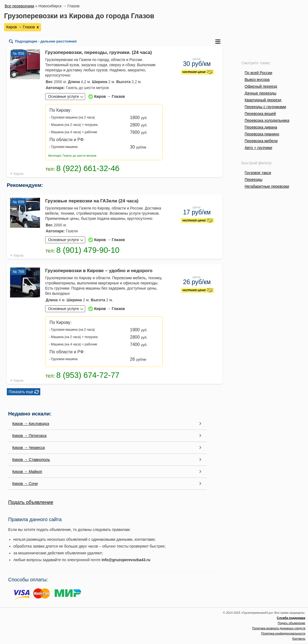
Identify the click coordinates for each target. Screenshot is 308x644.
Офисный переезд (261, 86)
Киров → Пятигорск (29, 436)
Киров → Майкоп (27, 472)
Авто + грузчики (258, 148)
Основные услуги (63, 96)
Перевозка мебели (261, 141)
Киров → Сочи (25, 484)
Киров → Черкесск (29, 448)
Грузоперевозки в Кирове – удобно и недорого (99, 271)
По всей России (258, 73)
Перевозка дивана (261, 127)
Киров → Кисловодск (31, 424)
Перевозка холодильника (267, 120)
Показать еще (21, 392)
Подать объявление (31, 502)
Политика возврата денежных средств (279, 628)
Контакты (299, 639)
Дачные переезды (260, 93)
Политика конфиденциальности (283, 633)
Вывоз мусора (257, 80)
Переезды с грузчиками (265, 107)
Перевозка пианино (262, 134)
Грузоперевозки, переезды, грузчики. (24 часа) (98, 52)
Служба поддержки (291, 618)
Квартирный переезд (263, 100)
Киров (19, 174)
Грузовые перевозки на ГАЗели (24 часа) (92, 201)
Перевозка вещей (260, 114)
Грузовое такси (258, 173)
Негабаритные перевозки (267, 186)
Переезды (253, 180)
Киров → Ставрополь (31, 460)
